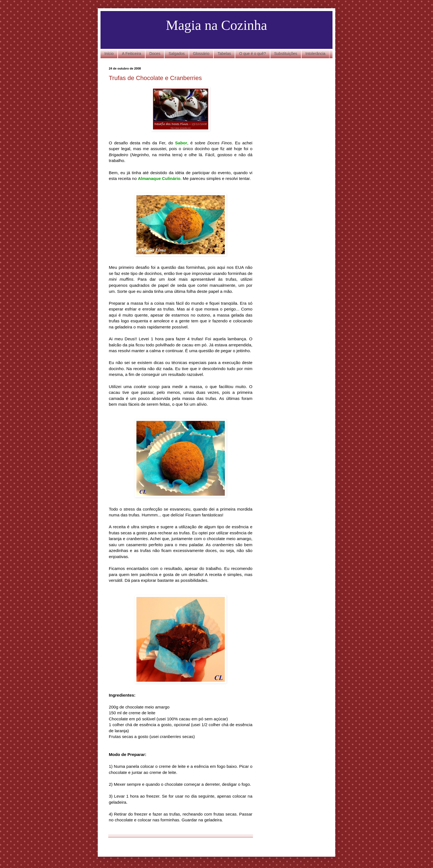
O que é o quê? (253, 54)
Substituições (286, 54)
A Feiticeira (131, 54)
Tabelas (224, 54)
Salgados (176, 54)
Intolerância (315, 54)
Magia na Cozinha (217, 25)
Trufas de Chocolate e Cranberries (155, 78)
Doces (155, 54)
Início (109, 54)
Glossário (201, 54)
